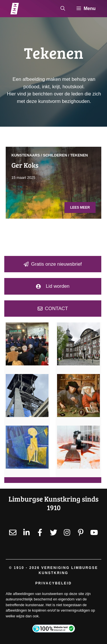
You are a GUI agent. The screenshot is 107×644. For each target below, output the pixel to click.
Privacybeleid (54, 583)
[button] (63, 9)
